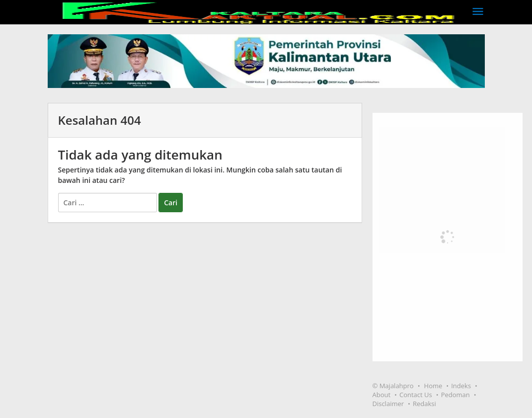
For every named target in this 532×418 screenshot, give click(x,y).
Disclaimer (388, 404)
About (381, 395)
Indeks (461, 386)
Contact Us (416, 395)
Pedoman (456, 395)
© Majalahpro (393, 386)
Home (433, 386)
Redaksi (424, 404)
